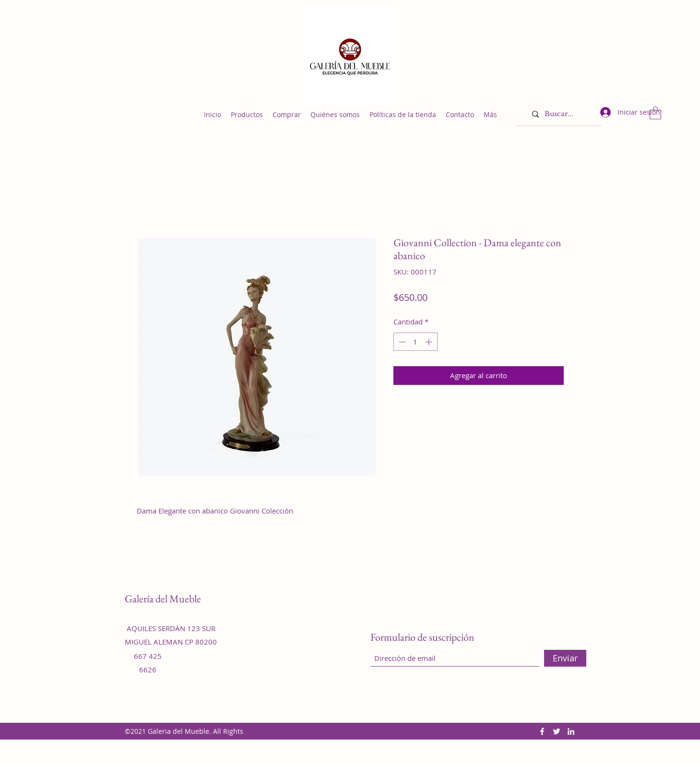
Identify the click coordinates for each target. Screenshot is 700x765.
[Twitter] (557, 731)
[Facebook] (542, 731)
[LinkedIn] (571, 731)
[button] (655, 113)
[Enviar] (565, 658)
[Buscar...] (563, 114)
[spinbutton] (415, 342)
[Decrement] (401, 342)
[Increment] (430, 342)
